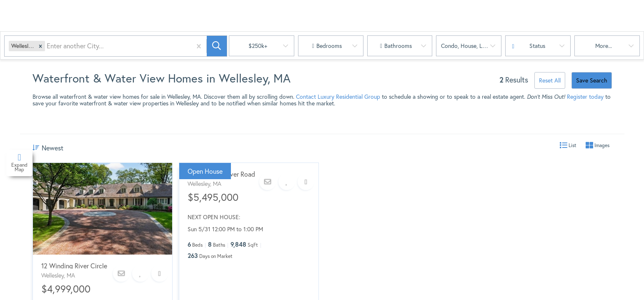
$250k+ (258, 46)
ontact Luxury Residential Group (340, 96)
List (568, 146)
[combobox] (48, 46)
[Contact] (121, 273)
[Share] (160, 273)
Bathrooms (398, 46)
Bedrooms (329, 46)
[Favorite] (140, 273)
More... (604, 46)
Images (598, 146)
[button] (40, 46)
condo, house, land (466, 46)
